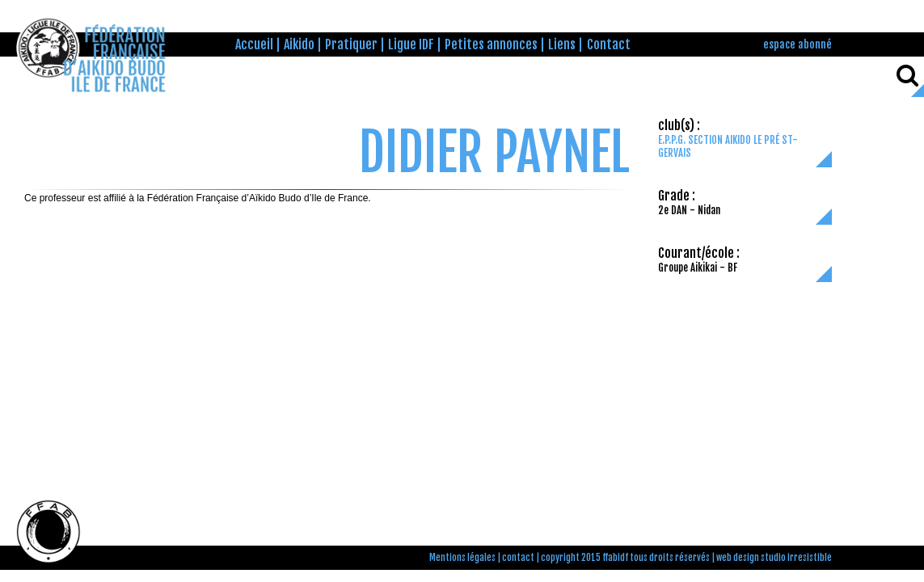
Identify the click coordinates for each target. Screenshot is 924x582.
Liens (562, 44)
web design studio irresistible (774, 558)
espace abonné (797, 44)
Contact (609, 44)
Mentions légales (462, 558)
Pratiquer (351, 44)
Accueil (254, 44)
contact (518, 558)
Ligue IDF (411, 44)
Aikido (299, 44)
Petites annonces (491, 44)
